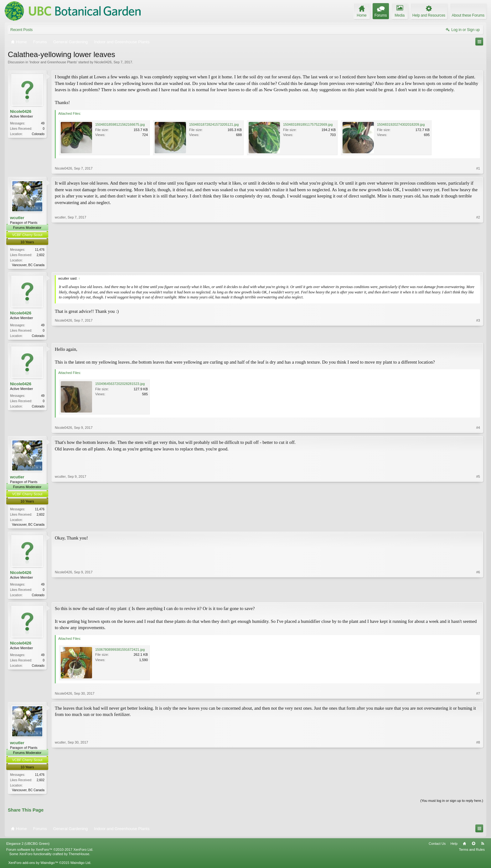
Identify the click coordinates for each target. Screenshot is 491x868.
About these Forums (468, 15)
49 (43, 123)
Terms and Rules (472, 852)
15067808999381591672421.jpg (120, 652)
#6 (478, 596)
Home (464, 846)
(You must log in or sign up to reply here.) (452, 804)
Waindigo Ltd (80, 865)
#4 (478, 429)
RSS (483, 846)
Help (454, 846)
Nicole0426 (103, 62)
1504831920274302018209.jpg (401, 124)
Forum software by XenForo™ (50, 852)
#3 (478, 335)
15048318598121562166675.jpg (120, 124)
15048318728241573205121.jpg (214, 124)
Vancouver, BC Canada (28, 265)
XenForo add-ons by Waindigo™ (33, 865)
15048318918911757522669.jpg (308, 124)
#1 (478, 168)
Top (473, 846)
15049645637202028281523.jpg (120, 385)
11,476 (40, 250)
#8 (478, 792)
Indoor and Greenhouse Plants (53, 62)
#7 (478, 696)
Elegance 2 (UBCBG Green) (28, 846)
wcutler (17, 218)
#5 (478, 525)
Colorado (38, 134)
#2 (478, 264)
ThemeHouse (79, 857)
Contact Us (437, 846)
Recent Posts (21, 30)
